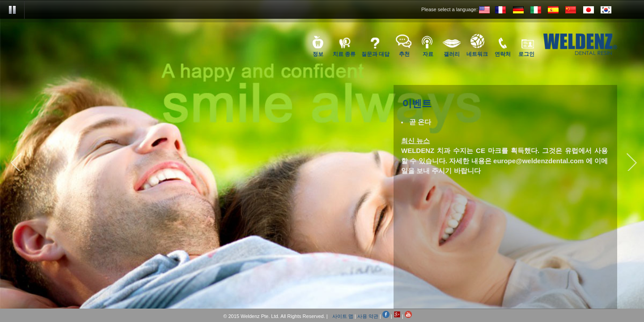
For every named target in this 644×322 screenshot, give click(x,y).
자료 (428, 54)
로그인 (526, 54)
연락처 (503, 54)
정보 (318, 54)
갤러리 (452, 54)
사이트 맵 (343, 316)
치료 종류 (344, 54)
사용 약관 (368, 316)
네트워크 (477, 54)
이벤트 (417, 104)
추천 (404, 54)
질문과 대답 (375, 54)
